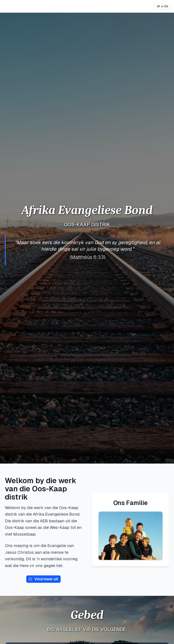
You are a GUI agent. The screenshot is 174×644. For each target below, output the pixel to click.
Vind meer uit (43, 579)
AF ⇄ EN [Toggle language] (163, 6)
